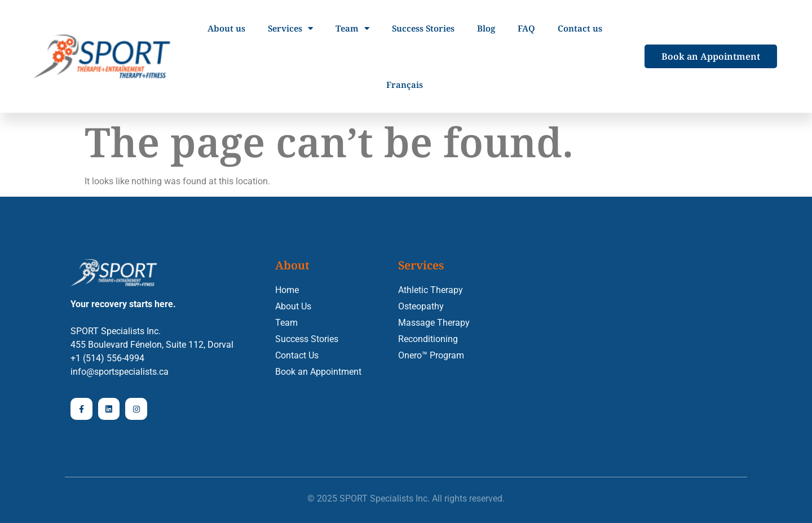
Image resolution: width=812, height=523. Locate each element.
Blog (486, 28)
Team (352, 28)
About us (226, 28)
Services (290, 28)
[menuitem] (405, 85)
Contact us (580, 28)
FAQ (526, 28)
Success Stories (423, 28)
